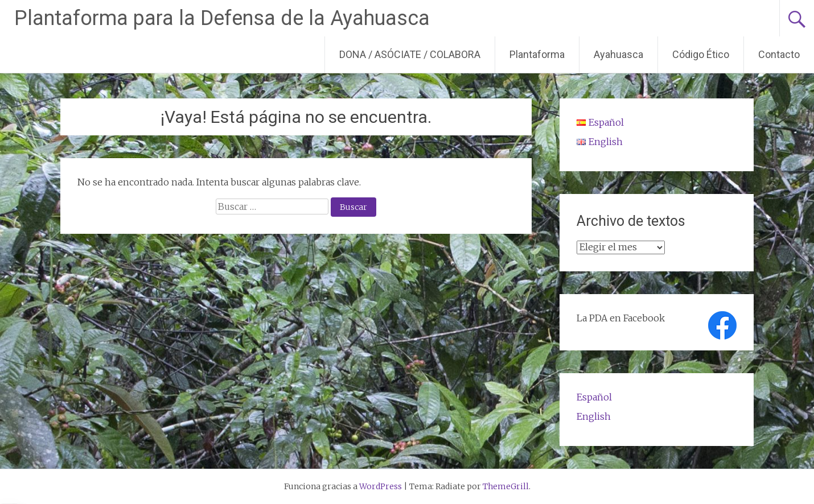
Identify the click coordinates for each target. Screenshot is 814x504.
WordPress (381, 486)
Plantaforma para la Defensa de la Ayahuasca (222, 18)
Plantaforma (537, 54)
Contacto (779, 54)
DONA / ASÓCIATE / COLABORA (410, 54)
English (594, 416)
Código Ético (701, 54)
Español (594, 397)
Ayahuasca (618, 54)
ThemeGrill (506, 486)
